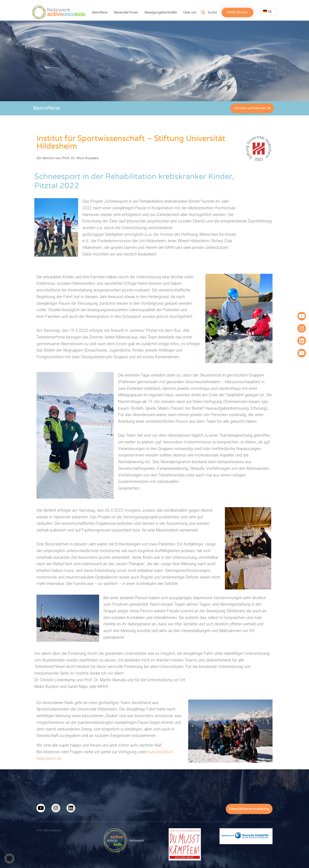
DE (267, 11)
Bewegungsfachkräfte (162, 12)
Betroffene (101, 12)
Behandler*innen (127, 12)
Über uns (191, 12)
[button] (9, 859)
